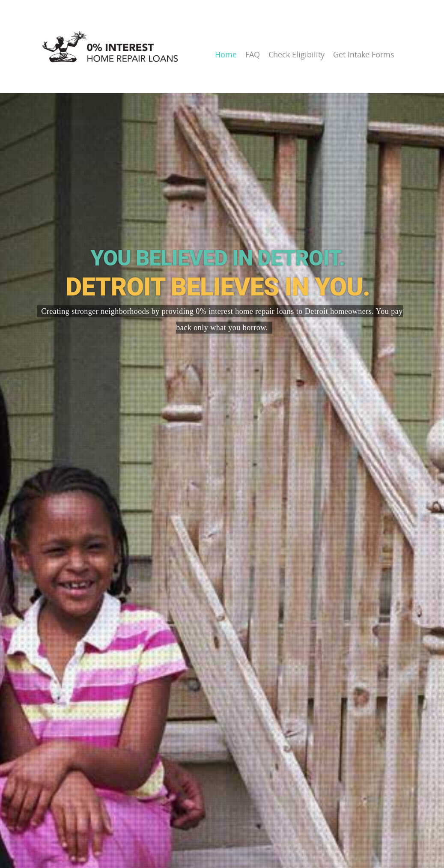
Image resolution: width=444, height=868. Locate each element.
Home (226, 54)
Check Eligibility (296, 54)
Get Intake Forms (364, 54)
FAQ (253, 54)
